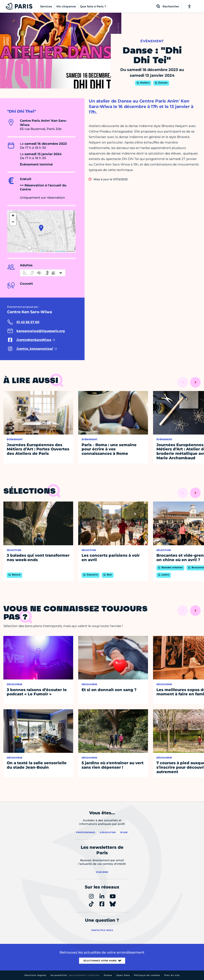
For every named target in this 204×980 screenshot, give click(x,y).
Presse (108, 975)
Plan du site (172, 975)
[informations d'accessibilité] (43, 273)
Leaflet (41, 251)
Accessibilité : (75, 975)
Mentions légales (35, 975)
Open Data (123, 975)
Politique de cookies (147, 975)
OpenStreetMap (60, 251)
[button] (41, 228)
